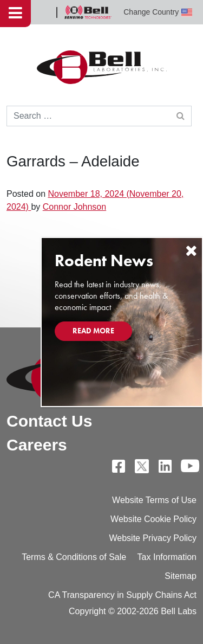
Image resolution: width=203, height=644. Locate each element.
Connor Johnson (74, 207)
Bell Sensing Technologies (88, 12)
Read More (93, 331)
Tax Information (167, 557)
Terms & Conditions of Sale (74, 557)
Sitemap (181, 576)
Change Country (158, 12)
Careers (37, 445)
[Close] (191, 251)
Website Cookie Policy (153, 519)
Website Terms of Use (154, 500)
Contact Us (49, 421)
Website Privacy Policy (153, 538)
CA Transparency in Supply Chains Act (122, 595)
